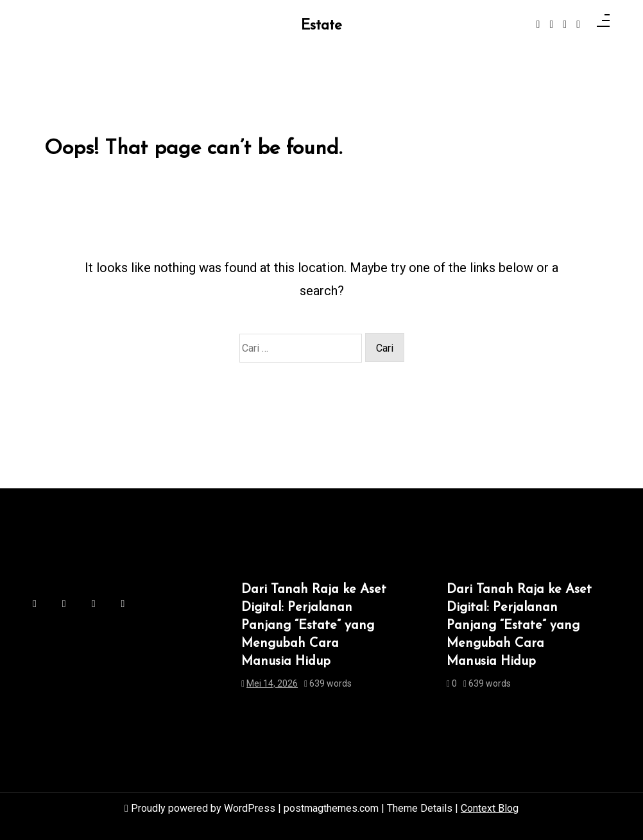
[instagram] (551, 24)
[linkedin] (565, 24)
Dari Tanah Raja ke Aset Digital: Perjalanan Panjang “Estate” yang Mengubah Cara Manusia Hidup (314, 626)
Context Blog (490, 808)
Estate (321, 26)
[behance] (578, 24)
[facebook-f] (538, 24)
